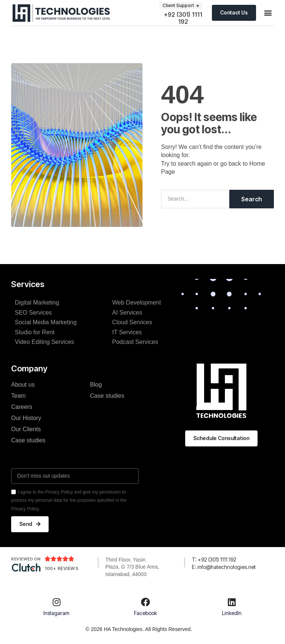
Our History (26, 418)
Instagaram (56, 613)
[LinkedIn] (232, 599)
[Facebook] (145, 599)
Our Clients (26, 429)
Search (252, 199)
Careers (22, 407)
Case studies (28, 440)
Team (18, 396)
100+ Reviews (61, 568)
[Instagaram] (56, 599)
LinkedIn (232, 613)
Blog (96, 385)
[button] (268, 13)
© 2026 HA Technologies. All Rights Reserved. (139, 629)
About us (23, 385)
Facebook (145, 613)
